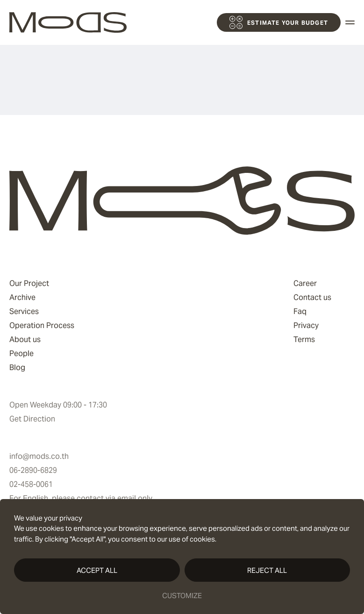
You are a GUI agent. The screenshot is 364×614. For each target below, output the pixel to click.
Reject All (267, 570)
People (21, 353)
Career (305, 283)
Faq (300, 311)
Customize (182, 596)
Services (24, 311)
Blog (17, 368)
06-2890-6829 (33, 470)
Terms (304, 339)
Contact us (312, 297)
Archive (22, 297)
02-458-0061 (31, 484)
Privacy (306, 325)
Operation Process (42, 325)
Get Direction (32, 419)
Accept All (97, 570)
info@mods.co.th (39, 456)
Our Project (29, 283)
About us (25, 339)
